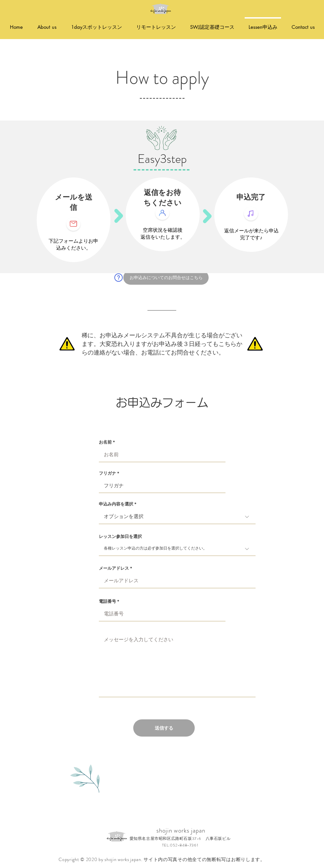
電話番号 (107, 601)
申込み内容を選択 (116, 504)
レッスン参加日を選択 (120, 536)
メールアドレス (114, 568)
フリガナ (107, 473)
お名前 (105, 442)
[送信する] (164, 728)
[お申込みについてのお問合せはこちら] (166, 278)
